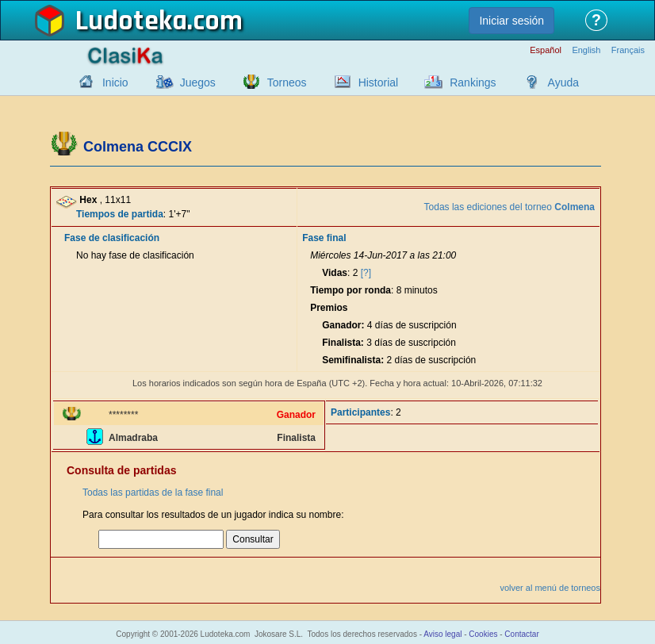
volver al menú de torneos (550, 588)
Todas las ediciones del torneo (509, 207)
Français (628, 50)
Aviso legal (442, 634)
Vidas (335, 273)
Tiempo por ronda (350, 290)
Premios (329, 308)
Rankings (473, 82)
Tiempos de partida (120, 214)
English (586, 50)
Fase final (324, 238)
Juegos (198, 82)
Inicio (115, 82)
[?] (366, 273)
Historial (379, 82)
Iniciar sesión (511, 21)
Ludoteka (131, 21)
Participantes (360, 412)
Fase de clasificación (112, 238)
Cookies (483, 634)
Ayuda (563, 82)
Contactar (521, 634)
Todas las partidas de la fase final (153, 493)
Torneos (287, 82)
